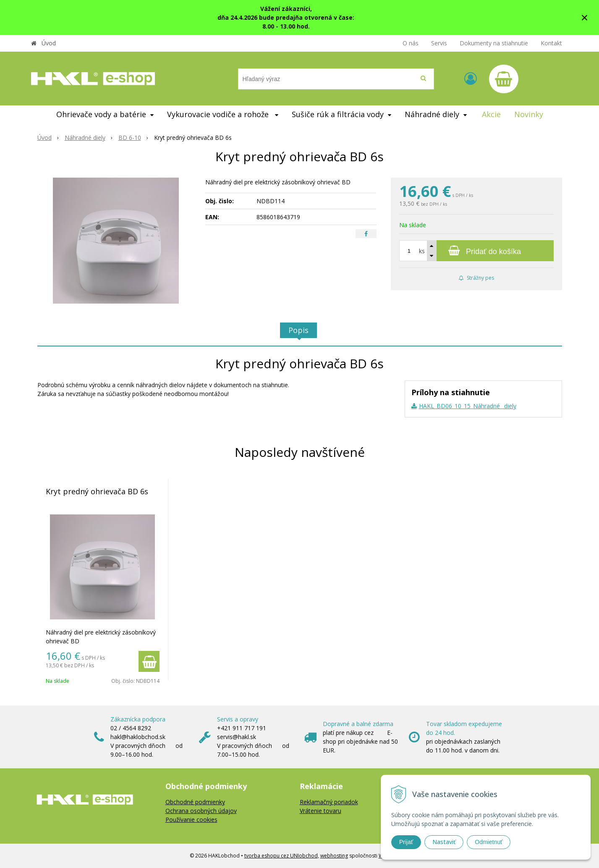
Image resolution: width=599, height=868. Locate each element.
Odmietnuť (489, 842)
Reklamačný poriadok (329, 802)
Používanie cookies (191, 819)
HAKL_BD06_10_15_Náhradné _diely (468, 406)
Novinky (529, 114)
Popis (298, 330)
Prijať (406, 842)
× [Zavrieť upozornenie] (585, 17)
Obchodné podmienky (195, 802)
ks (422, 251)
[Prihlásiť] (471, 78)
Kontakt (551, 43)
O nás (411, 43)
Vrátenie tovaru (320, 811)
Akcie (491, 114)
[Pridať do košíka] (476, 251)
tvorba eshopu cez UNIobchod (281, 856)
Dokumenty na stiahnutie (494, 43)
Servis (439, 43)
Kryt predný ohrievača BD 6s (97, 491)
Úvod (49, 43)
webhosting (334, 856)
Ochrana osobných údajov (201, 811)
